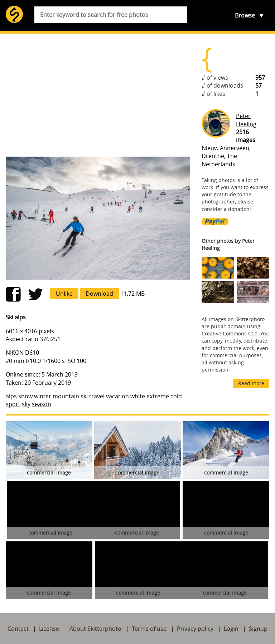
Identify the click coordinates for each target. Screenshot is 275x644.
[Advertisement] (98, 95)
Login (231, 629)
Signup (258, 629)
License (49, 629)
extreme (158, 396)
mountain (66, 396)
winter (43, 396)
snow (25, 396)
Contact (18, 629)
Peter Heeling (246, 120)
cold (176, 396)
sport (13, 404)
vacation (117, 396)
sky (26, 404)
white (138, 396)
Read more (251, 383)
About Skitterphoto (95, 629)
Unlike (64, 294)
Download (99, 294)
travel (97, 396)
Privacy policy (195, 629)
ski (84, 396)
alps (11, 396)
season (42, 404)
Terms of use (149, 629)
